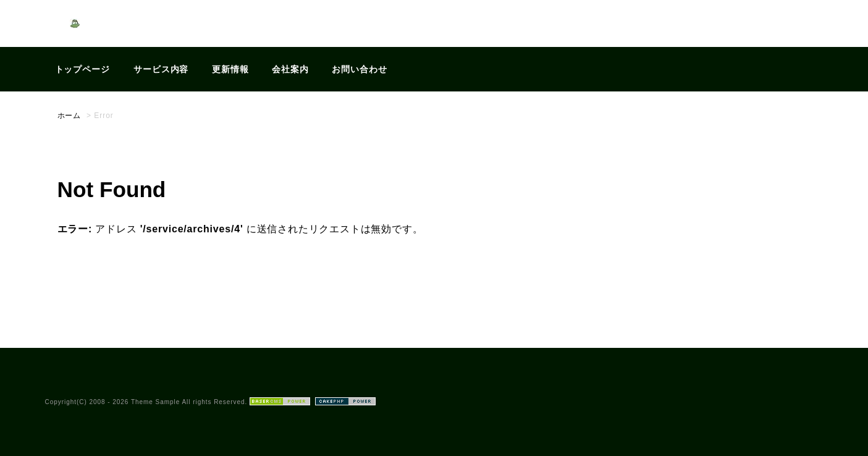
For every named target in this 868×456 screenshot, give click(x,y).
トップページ (83, 69)
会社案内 (290, 69)
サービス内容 (161, 69)
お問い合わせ (360, 69)
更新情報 (230, 69)
